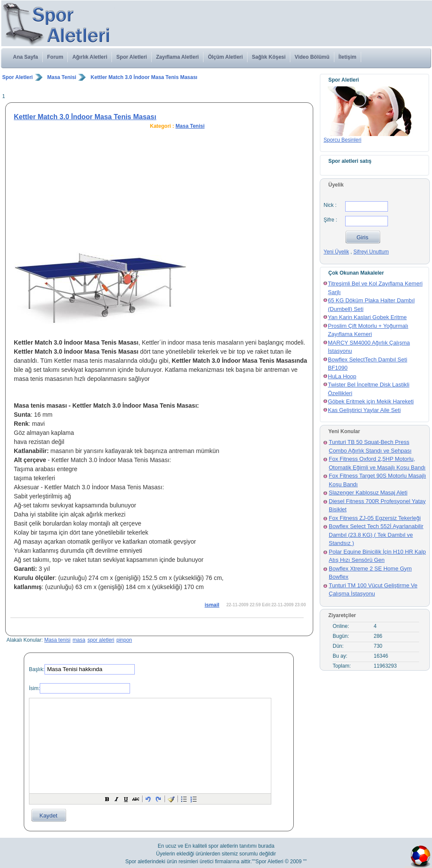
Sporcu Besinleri (342, 140)
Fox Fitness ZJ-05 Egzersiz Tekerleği (375, 518)
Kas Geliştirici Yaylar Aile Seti (364, 410)
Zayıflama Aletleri (177, 57)
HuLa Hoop (342, 376)
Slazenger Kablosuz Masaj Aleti (368, 493)
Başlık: (37, 669)
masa (79, 640)
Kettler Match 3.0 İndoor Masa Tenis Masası (144, 77)
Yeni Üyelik (336, 252)
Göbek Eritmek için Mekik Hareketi (371, 401)
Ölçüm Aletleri (225, 57)
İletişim (348, 57)
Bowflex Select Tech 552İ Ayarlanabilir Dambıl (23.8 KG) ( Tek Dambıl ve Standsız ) (376, 535)
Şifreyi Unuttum (371, 252)
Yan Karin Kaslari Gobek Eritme (367, 317)
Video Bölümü (312, 57)
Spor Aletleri (132, 57)
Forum (55, 57)
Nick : (330, 205)
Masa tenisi (57, 640)
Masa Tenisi (62, 77)
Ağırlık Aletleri (90, 57)
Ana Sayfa (25, 57)
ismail (212, 605)
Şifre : (330, 220)
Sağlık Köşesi (269, 57)
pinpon (124, 640)
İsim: (34, 688)
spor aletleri (101, 640)
